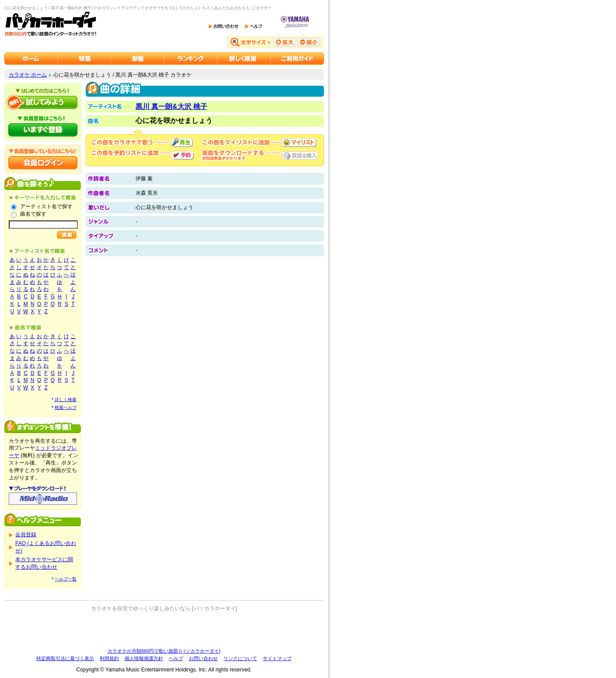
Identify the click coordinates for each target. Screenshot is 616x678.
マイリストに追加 (299, 143)
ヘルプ (176, 658)
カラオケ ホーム (28, 75)
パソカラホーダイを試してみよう (43, 102)
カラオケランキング (191, 59)
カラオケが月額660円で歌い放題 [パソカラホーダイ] (164, 651)
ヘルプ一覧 (66, 579)
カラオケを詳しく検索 (244, 59)
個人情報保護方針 (144, 658)
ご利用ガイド (297, 59)
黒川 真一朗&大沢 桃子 (171, 107)
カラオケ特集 (84, 59)
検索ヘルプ (66, 407)
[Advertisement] (164, 630)
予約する (182, 155)
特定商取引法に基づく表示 (65, 658)
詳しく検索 (66, 400)
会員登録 (26, 535)
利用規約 (109, 658)
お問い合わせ (203, 658)
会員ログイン (43, 163)
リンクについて (240, 658)
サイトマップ (277, 658)
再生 (182, 143)
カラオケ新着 (138, 59)
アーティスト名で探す (46, 206)
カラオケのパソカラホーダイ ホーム (31, 59)
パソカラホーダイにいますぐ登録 (43, 130)
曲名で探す (33, 214)
